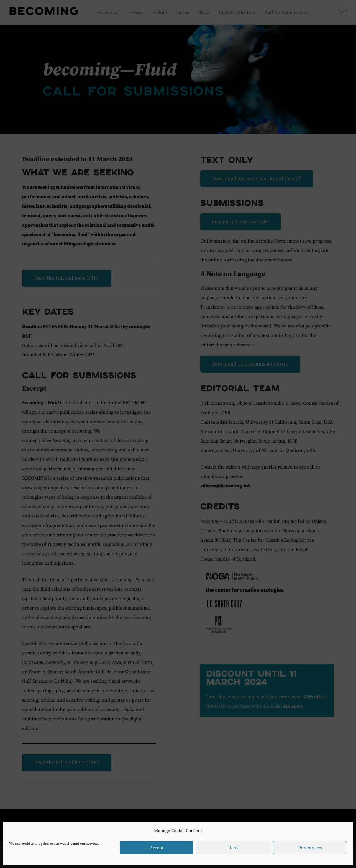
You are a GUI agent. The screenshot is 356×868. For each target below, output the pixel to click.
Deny (233, 848)
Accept (157, 848)
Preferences (310, 848)
